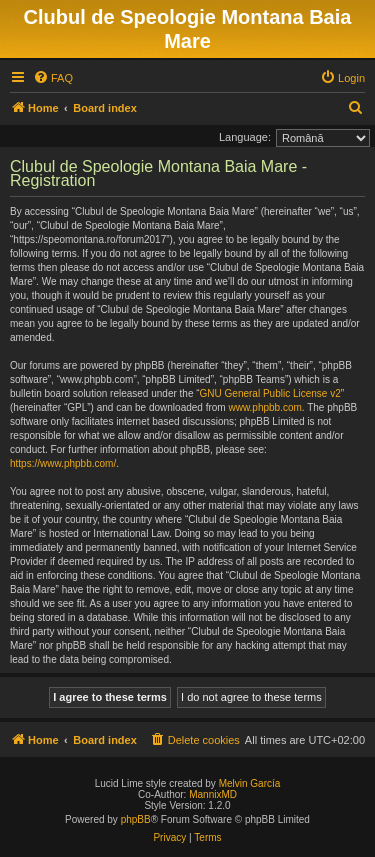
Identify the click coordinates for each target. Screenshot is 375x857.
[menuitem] (53, 78)
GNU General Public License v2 (270, 393)
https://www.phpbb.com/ (63, 463)
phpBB (136, 819)
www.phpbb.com (264, 407)
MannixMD (213, 794)
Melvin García (250, 783)
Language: (245, 137)
